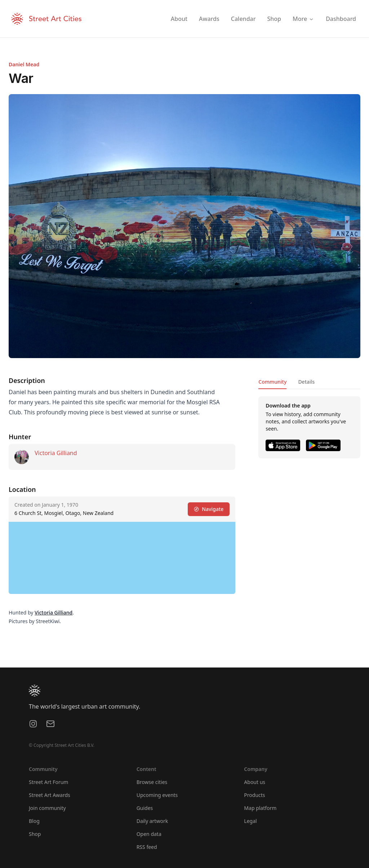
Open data (149, 834)
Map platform (260, 808)
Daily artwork (152, 821)
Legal (250, 821)
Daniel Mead (24, 64)
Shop (35, 834)
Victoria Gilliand (56, 453)
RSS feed (147, 847)
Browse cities (152, 782)
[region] (122, 558)
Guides (145, 808)
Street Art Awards (50, 795)
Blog (34, 821)
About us (255, 782)
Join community (47, 808)
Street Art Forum (48, 782)
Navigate (209, 509)
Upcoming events (157, 795)
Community (272, 382)
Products (254, 795)
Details (306, 382)
